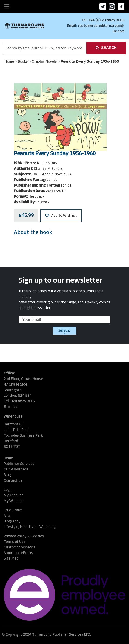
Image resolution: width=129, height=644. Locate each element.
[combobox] (45, 48)
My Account (13, 496)
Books (23, 62)
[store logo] (25, 26)
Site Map (11, 559)
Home (10, 62)
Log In (9, 490)
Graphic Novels (45, 62)
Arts (7, 516)
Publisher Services (19, 464)
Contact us (13, 481)
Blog (7, 475)
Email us (11, 407)
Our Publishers (16, 470)
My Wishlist (13, 501)
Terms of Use (15, 542)
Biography (12, 522)
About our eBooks (18, 553)
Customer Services (19, 547)
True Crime (13, 510)
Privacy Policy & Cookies (24, 536)
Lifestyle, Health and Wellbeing (30, 527)
